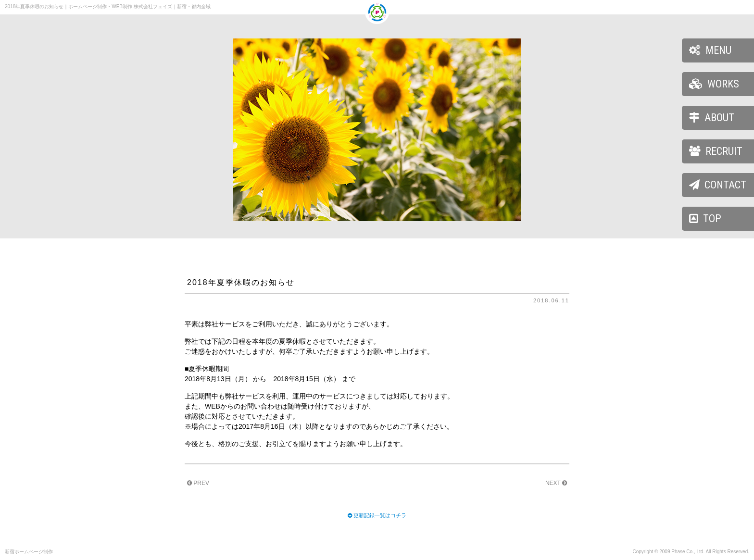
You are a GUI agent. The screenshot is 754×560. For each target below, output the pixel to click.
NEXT (556, 483)
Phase (678, 552)
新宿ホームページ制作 (29, 552)
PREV (198, 483)
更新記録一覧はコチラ (380, 515)
